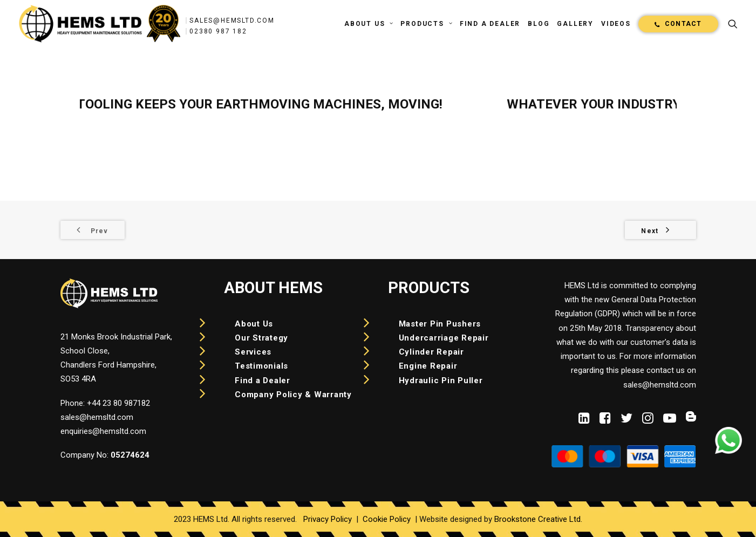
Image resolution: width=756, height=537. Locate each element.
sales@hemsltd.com (232, 21)
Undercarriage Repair (444, 338)
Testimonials (261, 366)
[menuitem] (369, 24)
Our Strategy (261, 338)
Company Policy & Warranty (293, 395)
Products (426, 24)
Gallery (575, 24)
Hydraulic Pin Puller (441, 380)
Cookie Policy (387, 519)
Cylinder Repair (431, 352)
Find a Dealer (490, 24)
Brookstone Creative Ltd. (538, 519)
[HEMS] (100, 24)
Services (253, 352)
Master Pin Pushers (440, 324)
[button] (733, 24)
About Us (369, 24)
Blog (539, 24)
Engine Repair (428, 366)
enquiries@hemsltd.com (103, 431)
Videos (616, 24)
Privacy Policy (328, 519)
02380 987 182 (218, 31)
